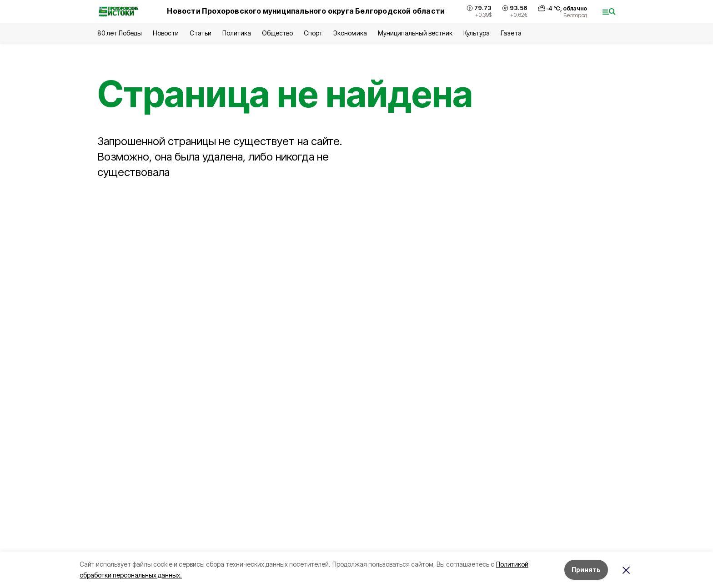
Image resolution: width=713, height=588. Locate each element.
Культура (477, 33)
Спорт (313, 33)
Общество (277, 33)
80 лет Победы (120, 33)
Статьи (201, 33)
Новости (166, 33)
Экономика (350, 33)
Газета (511, 33)
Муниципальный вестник (415, 33)
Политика (237, 33)
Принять (586, 570)
